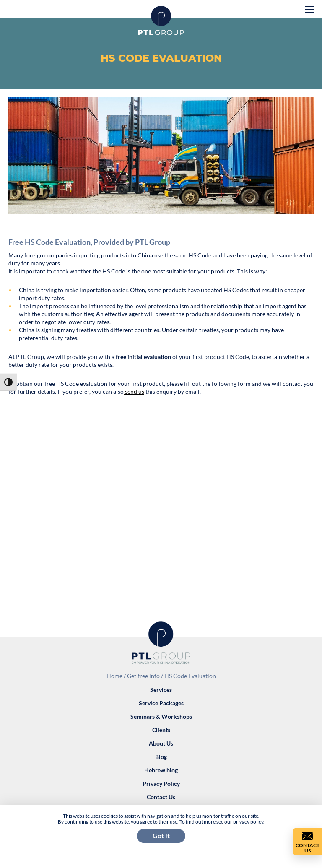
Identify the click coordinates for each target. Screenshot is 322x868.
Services (161, 690)
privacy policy (248, 822)
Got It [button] (161, 836)
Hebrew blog (161, 770)
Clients (161, 730)
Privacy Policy (161, 784)
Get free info (143, 676)
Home (114, 676)
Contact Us (161, 797)
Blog (161, 757)
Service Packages (161, 703)
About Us (161, 743)
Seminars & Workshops (161, 716)
